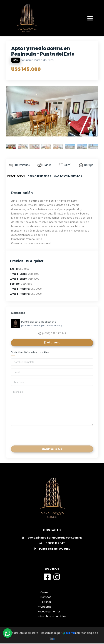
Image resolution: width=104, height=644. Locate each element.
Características (39, 176)
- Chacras (45, 607)
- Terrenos (45, 602)
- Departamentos (49, 612)
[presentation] (36, 435)
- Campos (45, 598)
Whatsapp (52, 343)
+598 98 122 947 (52, 544)
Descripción (16, 176)
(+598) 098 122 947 (52, 334)
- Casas (43, 593)
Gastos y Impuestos (68, 176)
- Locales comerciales (52, 617)
